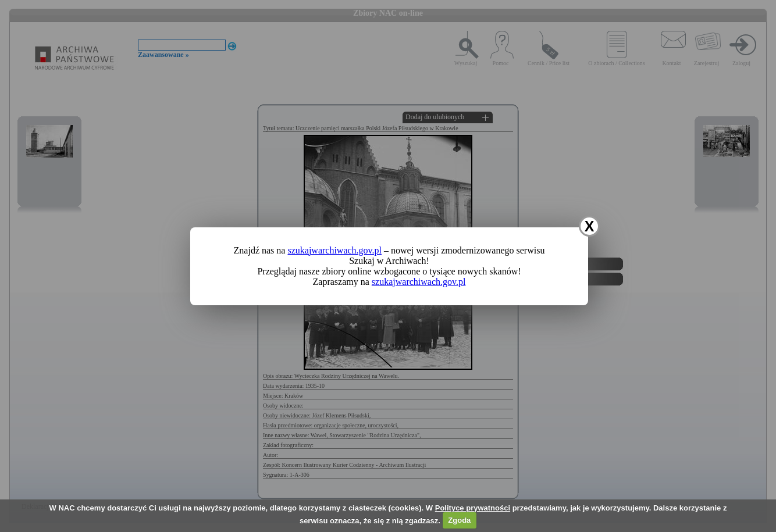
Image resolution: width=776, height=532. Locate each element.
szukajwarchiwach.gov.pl (334, 250)
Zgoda (459, 520)
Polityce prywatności (473, 508)
